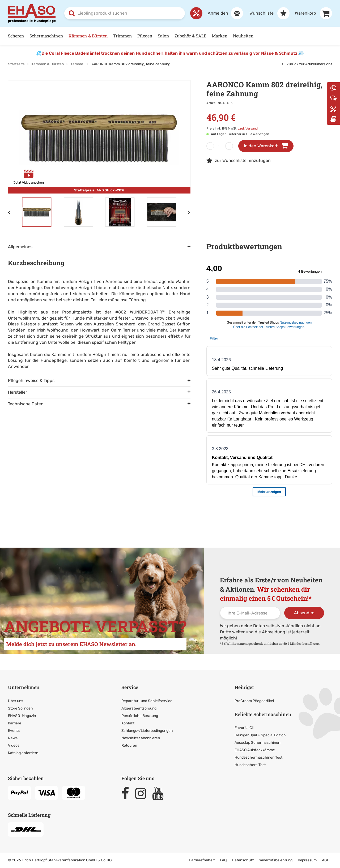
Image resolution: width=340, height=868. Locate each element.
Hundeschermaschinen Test (258, 757)
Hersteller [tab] (18, 392)
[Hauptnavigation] (170, 36)
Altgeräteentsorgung (139, 708)
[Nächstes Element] (189, 212)
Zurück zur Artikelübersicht (307, 64)
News (13, 738)
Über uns (16, 701)
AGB (326, 860)
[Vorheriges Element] (9, 212)
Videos (14, 745)
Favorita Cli (244, 728)
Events (14, 731)
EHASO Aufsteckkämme (255, 750)
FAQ (223, 860)
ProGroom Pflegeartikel (254, 701)
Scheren (16, 36)
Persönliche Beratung (140, 716)
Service (130, 687)
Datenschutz (243, 860)
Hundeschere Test (250, 765)
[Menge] (220, 146)
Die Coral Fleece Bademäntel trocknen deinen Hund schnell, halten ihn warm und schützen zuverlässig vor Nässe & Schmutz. (170, 53)
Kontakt (128, 723)
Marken (220, 36)
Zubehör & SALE (190, 36)
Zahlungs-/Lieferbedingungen (147, 731)
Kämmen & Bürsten (88, 36)
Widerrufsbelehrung (276, 860)
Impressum (307, 860)
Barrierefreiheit (202, 860)
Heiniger (244, 687)
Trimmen (123, 36)
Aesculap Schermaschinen (257, 743)
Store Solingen (20, 708)
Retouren (129, 745)
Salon (163, 36)
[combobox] (125, 13)
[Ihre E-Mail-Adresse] (250, 613)
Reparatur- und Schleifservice (147, 701)
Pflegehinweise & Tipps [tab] (31, 381)
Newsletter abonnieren (141, 738)
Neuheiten (243, 36)
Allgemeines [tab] (20, 247)
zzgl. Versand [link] (248, 128)
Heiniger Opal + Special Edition (260, 735)
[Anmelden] (223, 13)
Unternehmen (24, 687)
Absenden (304, 613)
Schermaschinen (46, 36)
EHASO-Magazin (22, 716)
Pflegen (145, 36)
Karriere (15, 723)
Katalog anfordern (23, 753)
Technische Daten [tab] (26, 404)
